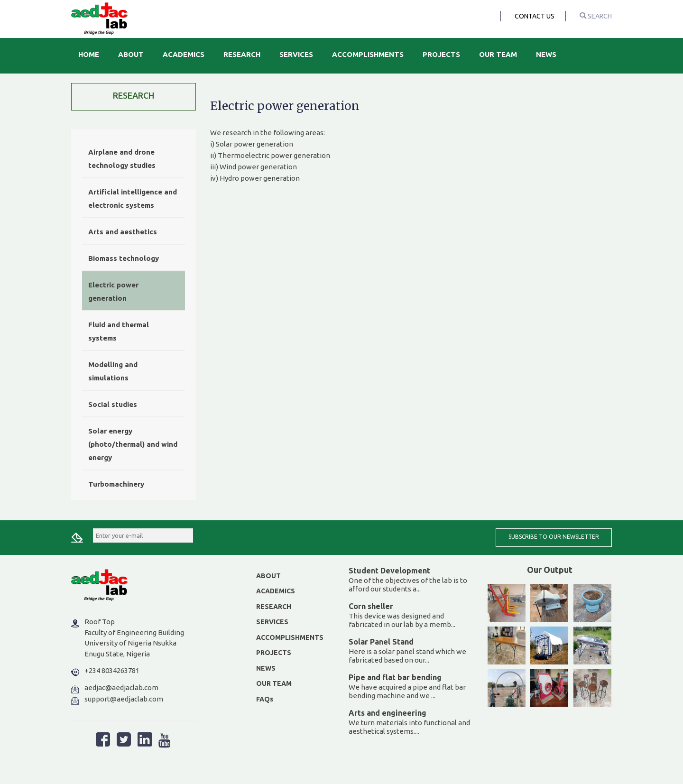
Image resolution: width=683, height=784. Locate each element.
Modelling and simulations (113, 371)
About (131, 54)
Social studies (113, 404)
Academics (184, 54)
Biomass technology (124, 258)
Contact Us (535, 16)
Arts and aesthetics (123, 232)
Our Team (498, 54)
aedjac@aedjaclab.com (121, 687)
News (546, 54)
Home (89, 54)
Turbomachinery (116, 484)
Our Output (550, 570)
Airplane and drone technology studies (122, 159)
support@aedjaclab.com (124, 699)
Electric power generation (113, 291)
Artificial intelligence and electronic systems (133, 198)
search (596, 16)
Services (296, 54)
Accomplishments (368, 54)
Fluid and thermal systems (119, 331)
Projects (441, 54)
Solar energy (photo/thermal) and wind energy (133, 444)
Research (242, 54)
